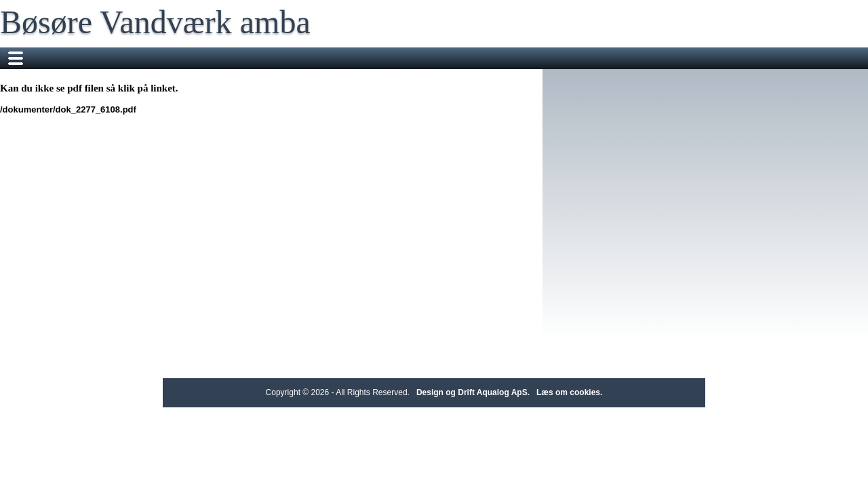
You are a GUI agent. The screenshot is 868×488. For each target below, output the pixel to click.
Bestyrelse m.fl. (484, 58)
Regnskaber (563, 58)
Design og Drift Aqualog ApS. (473, 392)
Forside (121, 58)
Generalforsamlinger (651, 58)
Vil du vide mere (397, 58)
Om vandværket (191, 58)
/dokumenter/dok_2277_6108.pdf (163, 109)
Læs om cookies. (569, 392)
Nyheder (325, 58)
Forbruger (265, 58)
